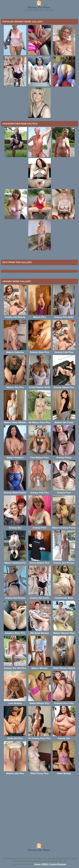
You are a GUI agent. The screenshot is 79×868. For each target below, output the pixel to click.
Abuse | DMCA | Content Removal (50, 864)
